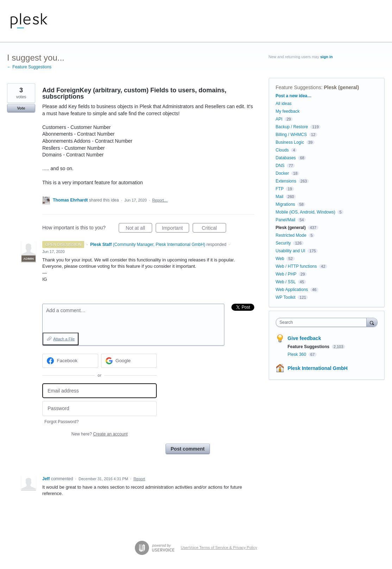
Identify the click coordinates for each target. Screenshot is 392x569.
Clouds (282, 150)
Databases (286, 158)
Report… (160, 200)
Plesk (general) (341, 87)
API (279, 119)
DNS (280, 166)
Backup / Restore (292, 127)
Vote (21, 108)
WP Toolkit (286, 297)
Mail (280, 197)
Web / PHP (286, 274)
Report (139, 479)
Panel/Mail (286, 220)
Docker (282, 173)
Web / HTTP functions (296, 266)
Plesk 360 (298, 354)
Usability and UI (291, 251)
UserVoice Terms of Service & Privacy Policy (219, 548)
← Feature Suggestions (29, 67)
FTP (280, 189)
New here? (99, 434)
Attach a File (64, 339)
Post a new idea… (294, 96)
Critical (214, 229)
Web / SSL (286, 282)
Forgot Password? (61, 422)
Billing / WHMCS (291, 135)
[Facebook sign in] (70, 361)
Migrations (285, 204)
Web (280, 259)
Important (176, 229)
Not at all (139, 229)
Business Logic (290, 142)
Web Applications (292, 290)
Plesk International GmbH (318, 368)
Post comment (188, 449)
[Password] (99, 409)
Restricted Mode (291, 235)
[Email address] (99, 391)
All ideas (284, 104)
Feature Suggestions (298, 87)
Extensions (286, 181)
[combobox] (323, 322)
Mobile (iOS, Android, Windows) (306, 212)
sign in (326, 57)
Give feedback (304, 338)
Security (283, 243)
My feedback (288, 111)
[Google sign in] (129, 361)
